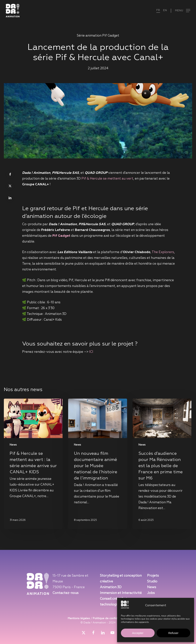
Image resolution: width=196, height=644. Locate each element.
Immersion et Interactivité (121, 593)
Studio (152, 582)
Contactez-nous (66, 593)
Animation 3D (111, 587)
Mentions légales (79, 618)
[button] (181, 11)
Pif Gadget (61, 236)
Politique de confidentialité (110, 618)
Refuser (173, 633)
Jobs (151, 593)
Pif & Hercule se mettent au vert (107, 179)
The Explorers (163, 252)
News (13, 445)
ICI (91, 352)
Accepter (138, 633)
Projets (153, 576)
